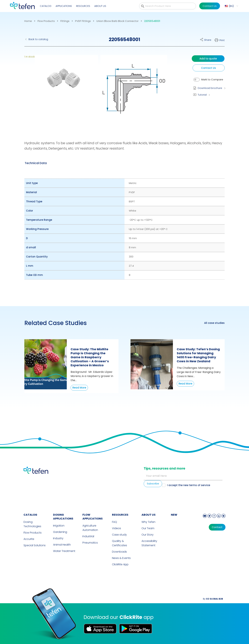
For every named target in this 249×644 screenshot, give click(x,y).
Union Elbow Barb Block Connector (117, 21)
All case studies (214, 323)
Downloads (119, 552)
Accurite (29, 539)
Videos (116, 528)
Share (208, 40)
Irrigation (59, 526)
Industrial (88, 536)
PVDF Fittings (83, 21)
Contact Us (210, 6)
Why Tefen (148, 522)
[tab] (36, 163)
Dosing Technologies (32, 524)
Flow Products (46, 21)
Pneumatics (90, 543)
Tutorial (202, 95)
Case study (119, 535)
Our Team (148, 528)
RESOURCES (120, 515)
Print (222, 40)
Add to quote (208, 59)
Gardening (60, 532)
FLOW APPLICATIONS (93, 517)
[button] (64, 91)
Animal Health (62, 545)
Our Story (148, 535)
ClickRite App (120, 564)
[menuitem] (231, 6)
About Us (100, 6)
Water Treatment (64, 551)
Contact (217, 527)
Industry (58, 538)
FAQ (114, 522)
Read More (79, 388)
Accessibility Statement (149, 543)
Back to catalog (38, 39)
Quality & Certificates (119, 543)
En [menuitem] (231, 6)
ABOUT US (149, 515)
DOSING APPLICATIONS (63, 517)
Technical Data (36, 163)
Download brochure (210, 88)
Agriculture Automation (90, 528)
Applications (64, 6)
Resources (83, 6)
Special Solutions (35, 545)
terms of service (200, 485)
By (213, 599)
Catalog (46, 6)
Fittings (65, 21)
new (174, 515)
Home (28, 21)
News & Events (121, 558)
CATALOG (30, 515)
